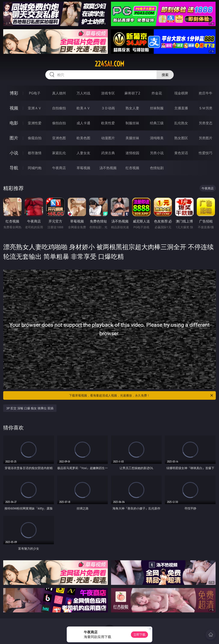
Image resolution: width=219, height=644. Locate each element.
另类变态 (206, 123)
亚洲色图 (59, 138)
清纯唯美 (157, 138)
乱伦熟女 (181, 123)
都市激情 (35, 153)
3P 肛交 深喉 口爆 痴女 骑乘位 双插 (30, 408)
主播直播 (181, 108)
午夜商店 (59, 168)
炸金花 (157, 93)
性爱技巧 (206, 153)
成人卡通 (83, 123)
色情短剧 (157, 168)
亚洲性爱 (35, 123)
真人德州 (59, 93)
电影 (14, 123)
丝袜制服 (157, 108)
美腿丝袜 (132, 138)
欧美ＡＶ (83, 108)
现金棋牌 (181, 93)
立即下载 (139, 634)
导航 (14, 168)
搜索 (165, 75)
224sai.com (109, 64)
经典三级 (157, 123)
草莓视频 (83, 168)
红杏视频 (132, 168)
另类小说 (157, 153)
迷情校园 (132, 153)
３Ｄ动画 (108, 108)
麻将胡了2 (132, 93)
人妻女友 (83, 153)
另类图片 (206, 138)
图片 (14, 138)
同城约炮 (35, 168)
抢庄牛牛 (206, 93)
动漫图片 (108, 138)
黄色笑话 (181, 153)
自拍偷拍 (59, 108)
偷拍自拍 (59, 123)
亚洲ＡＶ (35, 108)
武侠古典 (108, 153)
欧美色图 (83, 138)
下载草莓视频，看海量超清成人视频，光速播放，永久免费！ (141, 395)
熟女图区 (181, 138)
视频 (14, 108)
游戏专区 (108, 93)
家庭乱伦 (59, 153)
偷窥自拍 (35, 138)
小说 (14, 153)
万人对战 (83, 93)
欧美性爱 (108, 123)
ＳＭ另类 (206, 108)
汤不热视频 (108, 168)
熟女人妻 (132, 108)
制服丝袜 (132, 123)
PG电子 (35, 93)
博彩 (14, 93)
